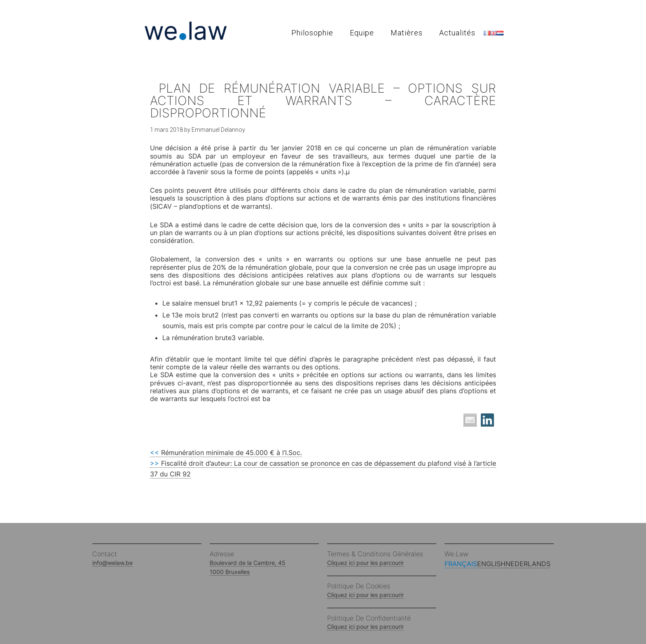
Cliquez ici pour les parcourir (365, 563)
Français (461, 564)
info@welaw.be (112, 563)
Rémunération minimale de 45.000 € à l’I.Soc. (226, 453)
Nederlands (528, 564)
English (491, 564)
